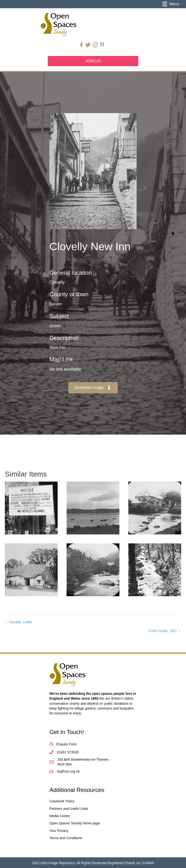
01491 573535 (68, 752)
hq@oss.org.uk (68, 771)
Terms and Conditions (66, 838)
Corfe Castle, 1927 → (165, 631)
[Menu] (171, 4)
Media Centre (60, 816)
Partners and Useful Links (69, 809)
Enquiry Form (67, 744)
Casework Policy (62, 801)
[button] (93, 388)
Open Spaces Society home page (75, 823)
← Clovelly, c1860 (18, 622)
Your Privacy (59, 831)
